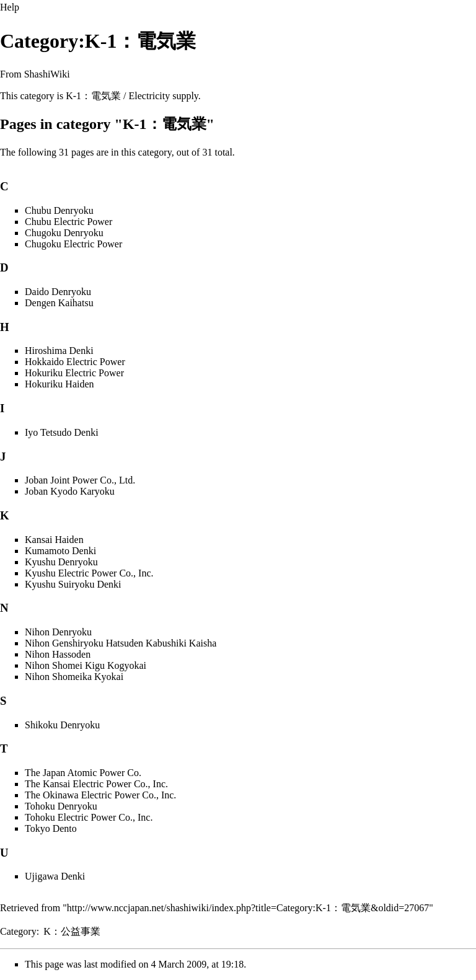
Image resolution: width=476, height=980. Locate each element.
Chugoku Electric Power (73, 244)
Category (18, 931)
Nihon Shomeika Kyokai (74, 677)
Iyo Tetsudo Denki (62, 432)
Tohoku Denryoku (61, 806)
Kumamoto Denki (60, 551)
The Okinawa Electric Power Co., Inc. (100, 795)
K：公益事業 (72, 931)
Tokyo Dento (51, 828)
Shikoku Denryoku (62, 725)
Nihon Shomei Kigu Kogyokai (86, 665)
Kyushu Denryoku (61, 562)
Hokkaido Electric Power (75, 362)
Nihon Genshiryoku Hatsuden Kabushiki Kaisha (121, 643)
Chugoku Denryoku (64, 233)
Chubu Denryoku (59, 210)
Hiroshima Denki (59, 351)
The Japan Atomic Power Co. (83, 773)
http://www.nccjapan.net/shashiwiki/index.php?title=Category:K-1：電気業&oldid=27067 (248, 908)
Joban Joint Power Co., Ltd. (80, 480)
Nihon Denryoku (58, 632)
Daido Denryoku (58, 292)
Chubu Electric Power (68, 222)
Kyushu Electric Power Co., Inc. (89, 573)
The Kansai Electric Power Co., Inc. (96, 784)
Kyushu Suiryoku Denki (73, 584)
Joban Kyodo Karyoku (70, 491)
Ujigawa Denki (55, 876)
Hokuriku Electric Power (74, 373)
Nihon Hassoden (58, 654)
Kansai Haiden (54, 540)
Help (10, 7)
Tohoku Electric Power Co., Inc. (89, 817)
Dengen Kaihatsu (59, 303)
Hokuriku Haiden (59, 384)
